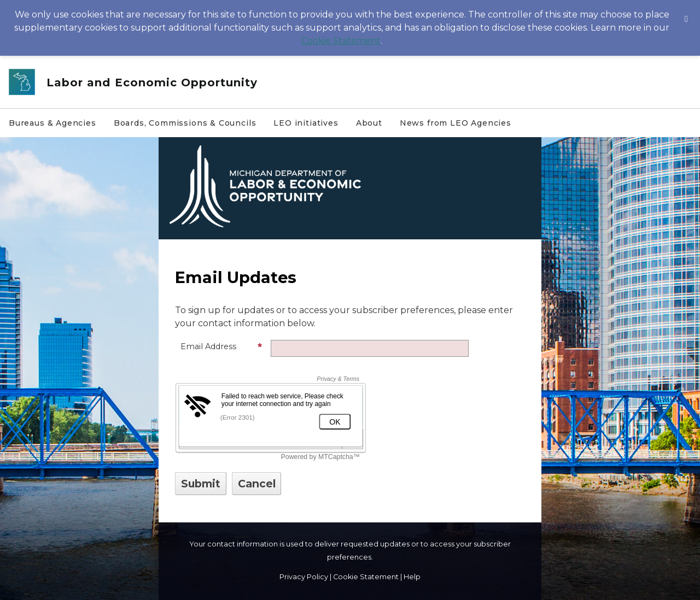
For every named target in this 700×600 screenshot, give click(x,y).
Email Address (221, 346)
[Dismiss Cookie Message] (686, 10)
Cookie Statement (341, 41)
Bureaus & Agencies (52, 123)
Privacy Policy (304, 577)
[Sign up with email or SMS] (201, 484)
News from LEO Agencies (456, 123)
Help (412, 577)
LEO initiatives (306, 123)
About (369, 123)
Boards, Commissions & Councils (185, 123)
